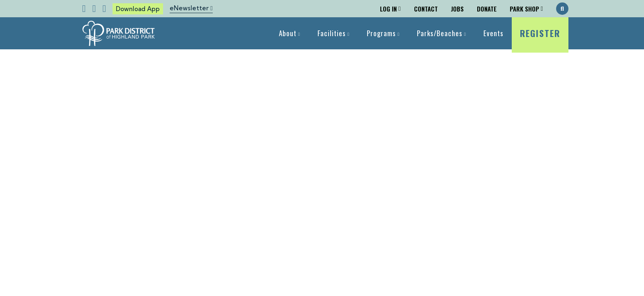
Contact (426, 9)
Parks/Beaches (440, 33)
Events (493, 33)
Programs (381, 33)
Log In (388, 9)
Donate (487, 9)
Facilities (332, 33)
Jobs (457, 9)
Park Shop (524, 9)
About (288, 33)
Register (540, 38)
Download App (138, 9)
